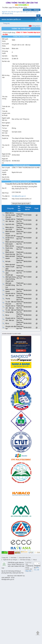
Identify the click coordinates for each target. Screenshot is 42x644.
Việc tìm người (15, 12)
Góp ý (35, 560)
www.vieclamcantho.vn (11, 19)
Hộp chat (28, 571)
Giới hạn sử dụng (25, 560)
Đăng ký (37, 10)
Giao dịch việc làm (25, 558)
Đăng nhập (28, 10)
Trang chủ (6, 23)
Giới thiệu (13, 558)
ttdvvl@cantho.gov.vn (19, 196)
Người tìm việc (6, 12)
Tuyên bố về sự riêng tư (10, 560)
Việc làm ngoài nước (26, 12)
